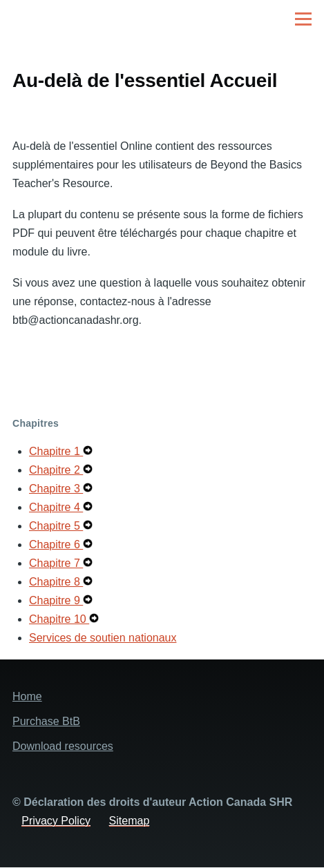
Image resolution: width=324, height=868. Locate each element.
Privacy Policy (56, 821)
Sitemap (130, 821)
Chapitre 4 (56, 507)
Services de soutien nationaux (103, 638)
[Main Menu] (303, 19)
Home (27, 696)
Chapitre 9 (56, 600)
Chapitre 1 (56, 451)
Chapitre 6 (56, 544)
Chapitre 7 (56, 563)
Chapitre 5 (56, 526)
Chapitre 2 (56, 470)
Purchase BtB (46, 721)
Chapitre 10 (59, 619)
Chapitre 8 (56, 582)
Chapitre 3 (56, 489)
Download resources (63, 746)
